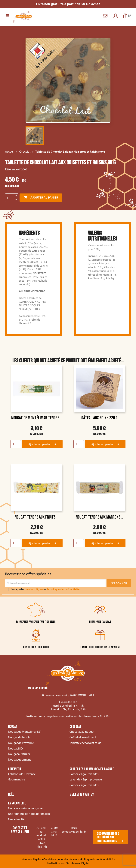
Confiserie (15, 769)
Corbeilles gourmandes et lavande (92, 769)
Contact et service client (20, 830)
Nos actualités (17, 819)
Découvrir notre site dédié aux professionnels (108, 837)
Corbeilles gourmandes (84, 774)
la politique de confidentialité (63, 589)
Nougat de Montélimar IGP (25, 732)
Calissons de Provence (22, 774)
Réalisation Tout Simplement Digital (68, 863)
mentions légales (34, 589)
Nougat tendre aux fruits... (37, 517)
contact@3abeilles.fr (74, 832)
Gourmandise (17, 779)
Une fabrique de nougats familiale (29, 814)
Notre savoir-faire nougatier (25, 808)
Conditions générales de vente (62, 859)
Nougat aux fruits (19, 754)
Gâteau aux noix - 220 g (99, 418)
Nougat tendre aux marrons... (99, 517)
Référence (11, 169)
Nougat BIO (15, 748)
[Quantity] (16, 444)
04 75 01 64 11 (55, 832)
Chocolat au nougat (82, 732)
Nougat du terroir (19, 737)
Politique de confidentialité (97, 859)
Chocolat (75, 727)
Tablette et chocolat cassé (85, 743)
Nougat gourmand (20, 759)
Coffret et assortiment (83, 737)
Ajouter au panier (41, 198)
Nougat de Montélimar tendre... (37, 418)
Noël (11, 795)
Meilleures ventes (82, 795)
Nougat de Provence (21, 743)
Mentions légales (32, 859)
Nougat (13, 727)
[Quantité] (10, 198)
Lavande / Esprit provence (86, 779)
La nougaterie (17, 804)
